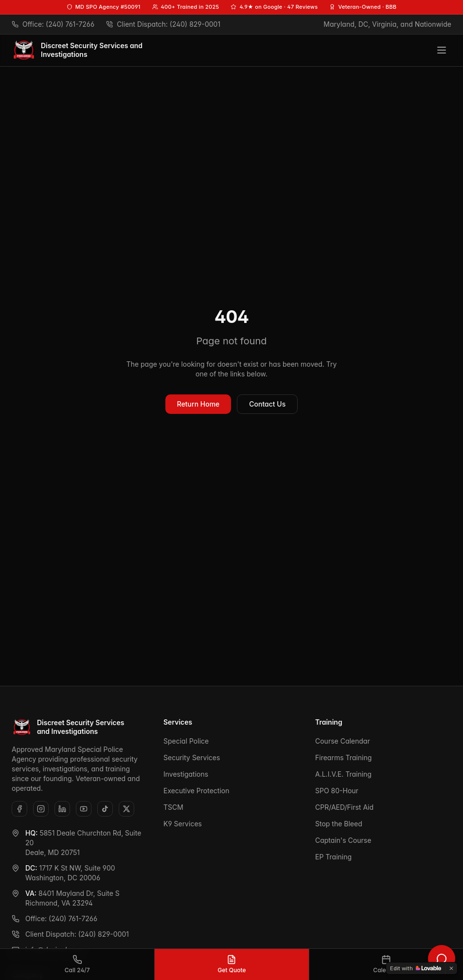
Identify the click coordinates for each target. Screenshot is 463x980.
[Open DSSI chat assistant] (442, 959)
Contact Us (267, 404)
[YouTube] (84, 809)
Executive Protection (196, 791)
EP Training (333, 857)
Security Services (192, 757)
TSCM (173, 807)
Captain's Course (343, 840)
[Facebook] (19, 809)
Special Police (186, 741)
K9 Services (183, 824)
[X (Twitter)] (126, 809)
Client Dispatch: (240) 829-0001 (70, 934)
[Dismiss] (451, 968)
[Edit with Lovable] (416, 968)
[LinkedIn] (62, 809)
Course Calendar (343, 741)
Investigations (186, 774)
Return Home (198, 404)
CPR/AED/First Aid (344, 807)
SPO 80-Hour (337, 791)
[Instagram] (41, 809)
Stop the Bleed (339, 824)
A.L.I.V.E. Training (343, 774)
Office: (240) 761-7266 (54, 918)
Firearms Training (343, 757)
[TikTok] (105, 809)
